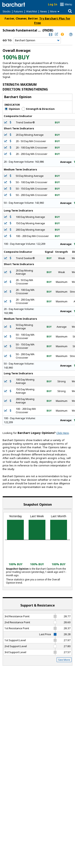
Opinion (12, 109)
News (44, 11)
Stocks (7, 11)
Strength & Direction (38, 109)
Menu (68, 4)
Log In (53, 4)
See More (64, 660)
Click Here (63, 433)
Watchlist (32, 11)
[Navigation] (37, 40)
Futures (18, 11)
